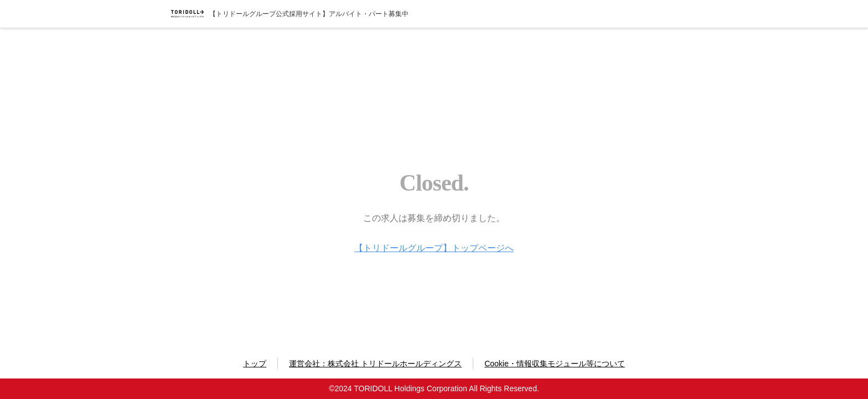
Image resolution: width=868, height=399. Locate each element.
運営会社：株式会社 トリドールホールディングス (375, 364)
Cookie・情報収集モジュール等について (555, 364)
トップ (255, 364)
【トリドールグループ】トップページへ (434, 248)
